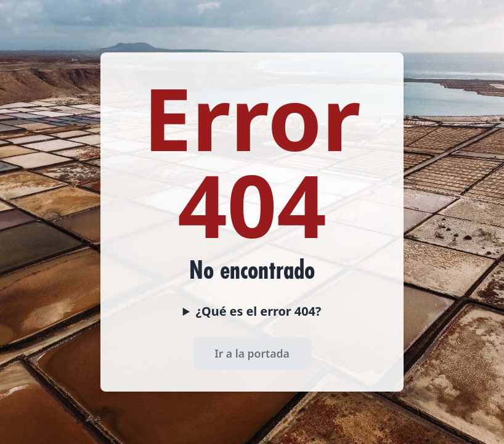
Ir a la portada (252, 353)
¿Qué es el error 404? (259, 311)
